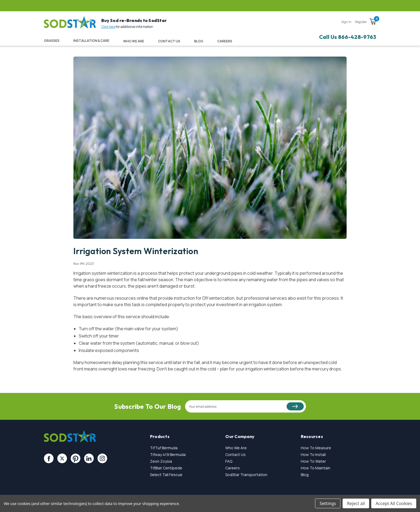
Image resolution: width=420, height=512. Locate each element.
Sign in (346, 22)
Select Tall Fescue (166, 475)
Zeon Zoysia (161, 461)
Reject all (356, 503)
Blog (199, 41)
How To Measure (316, 448)
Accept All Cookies (394, 503)
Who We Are (134, 41)
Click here (108, 27)
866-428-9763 (357, 37)
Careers (232, 468)
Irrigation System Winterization (136, 251)
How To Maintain (316, 468)
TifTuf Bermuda (164, 448)
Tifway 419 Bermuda (168, 455)
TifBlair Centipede (166, 468)
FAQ (229, 461)
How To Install (313, 455)
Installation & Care (91, 41)
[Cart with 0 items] (373, 22)
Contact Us (169, 41)
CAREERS (225, 41)
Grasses (52, 41)
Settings (328, 503)
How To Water (313, 461)
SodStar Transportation (246, 475)
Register (361, 22)
